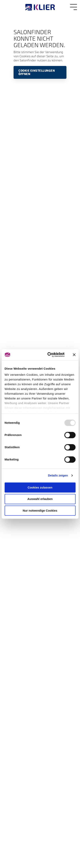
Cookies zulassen (40, 487)
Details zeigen (58, 475)
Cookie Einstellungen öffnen (37, 72)
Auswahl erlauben (40, 499)
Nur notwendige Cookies (40, 511)
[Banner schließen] (74, 355)
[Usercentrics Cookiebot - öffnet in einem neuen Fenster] (48, 355)
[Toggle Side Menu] (74, 7)
